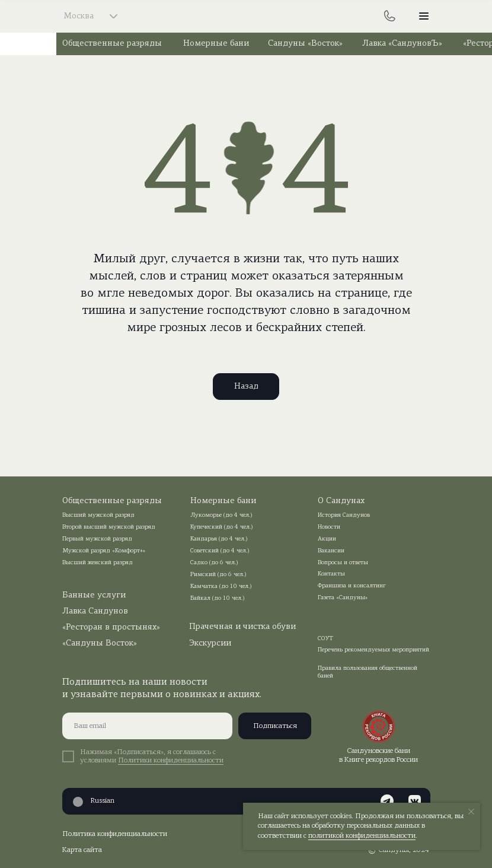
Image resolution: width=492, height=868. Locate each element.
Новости (329, 527)
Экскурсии (210, 643)
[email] (147, 726)
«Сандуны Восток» (100, 643)
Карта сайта (82, 850)
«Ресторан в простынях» (111, 627)
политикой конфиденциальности (362, 836)
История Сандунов (344, 515)
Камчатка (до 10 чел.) (221, 586)
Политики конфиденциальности (171, 761)
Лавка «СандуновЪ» (402, 44)
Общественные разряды (112, 44)
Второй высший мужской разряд (109, 527)
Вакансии (331, 551)
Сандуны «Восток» (305, 44)
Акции (327, 539)
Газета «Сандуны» (343, 598)
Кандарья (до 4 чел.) (219, 539)
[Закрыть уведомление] (471, 812)
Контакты (331, 574)
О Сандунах (341, 501)
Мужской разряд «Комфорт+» (104, 551)
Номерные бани (216, 44)
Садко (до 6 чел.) (214, 563)
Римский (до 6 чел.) (218, 575)
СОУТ (325, 639)
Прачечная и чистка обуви (242, 627)
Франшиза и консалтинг (352, 586)
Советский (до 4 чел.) (220, 551)
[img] (246, 16)
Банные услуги (94, 595)
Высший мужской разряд (98, 515)
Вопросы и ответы (343, 563)
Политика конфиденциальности (115, 834)
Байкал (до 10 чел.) (218, 598)
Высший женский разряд (98, 563)
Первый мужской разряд (97, 539)
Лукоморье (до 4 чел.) (221, 515)
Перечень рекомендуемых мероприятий (373, 650)
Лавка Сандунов (95, 611)
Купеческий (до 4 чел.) (222, 527)
